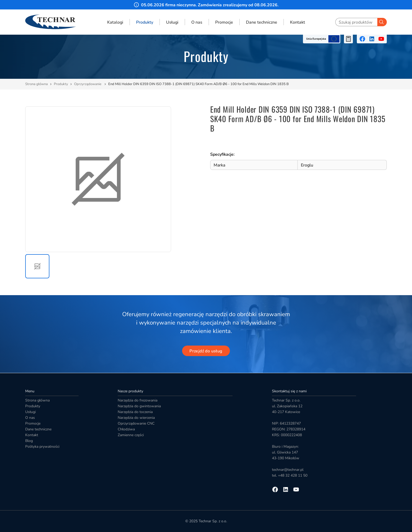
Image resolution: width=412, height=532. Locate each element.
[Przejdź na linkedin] (372, 39)
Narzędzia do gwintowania (139, 406)
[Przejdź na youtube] (381, 39)
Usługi (172, 22)
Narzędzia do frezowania (138, 400)
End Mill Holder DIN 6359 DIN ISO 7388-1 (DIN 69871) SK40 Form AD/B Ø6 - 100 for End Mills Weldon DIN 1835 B (199, 84)
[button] (37, 266)
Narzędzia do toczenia (135, 412)
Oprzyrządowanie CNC (136, 423)
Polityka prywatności (42, 447)
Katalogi (115, 22)
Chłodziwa (126, 429)
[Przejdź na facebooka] (362, 39)
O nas (197, 22)
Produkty (145, 22)
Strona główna (37, 84)
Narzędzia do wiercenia (136, 418)
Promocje (224, 22)
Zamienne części (131, 435)
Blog (29, 441)
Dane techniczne (262, 22)
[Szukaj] (382, 22)
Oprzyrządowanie (88, 84)
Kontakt (298, 22)
